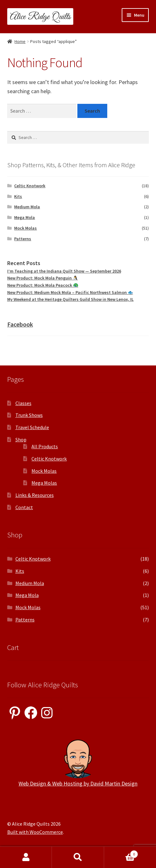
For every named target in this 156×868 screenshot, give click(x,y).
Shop (21, 439)
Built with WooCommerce (35, 832)
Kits (18, 196)
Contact (24, 507)
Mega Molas (44, 483)
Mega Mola (25, 217)
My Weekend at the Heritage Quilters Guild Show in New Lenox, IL (70, 299)
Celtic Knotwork (30, 186)
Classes (23, 403)
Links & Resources (35, 495)
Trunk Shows (29, 415)
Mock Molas (25, 228)
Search (78, 857)
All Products (45, 446)
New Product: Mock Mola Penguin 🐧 (43, 278)
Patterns (23, 239)
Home (20, 41)
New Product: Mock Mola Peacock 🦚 (43, 285)
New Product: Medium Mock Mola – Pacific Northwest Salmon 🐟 (70, 292)
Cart (121, 853)
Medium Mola (27, 207)
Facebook (20, 324)
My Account (26, 857)
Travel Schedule (32, 427)
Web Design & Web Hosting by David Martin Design (78, 783)
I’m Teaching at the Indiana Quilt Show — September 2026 (64, 271)
